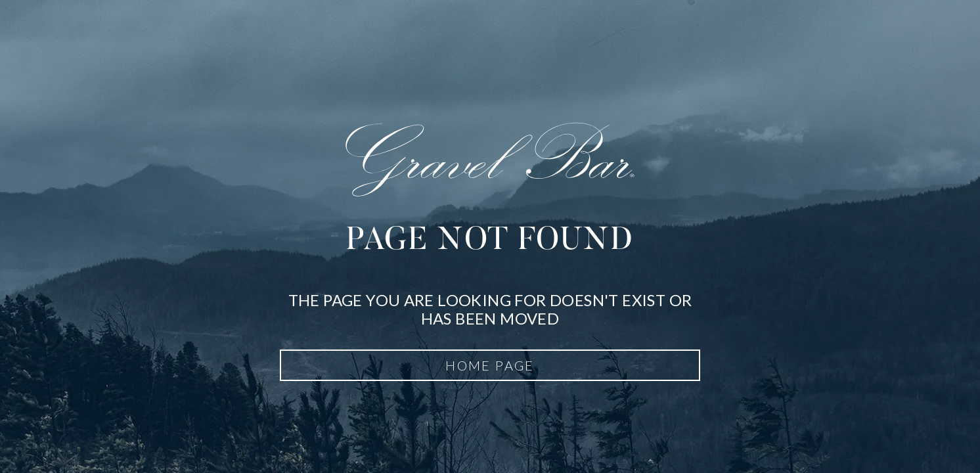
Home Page (490, 365)
